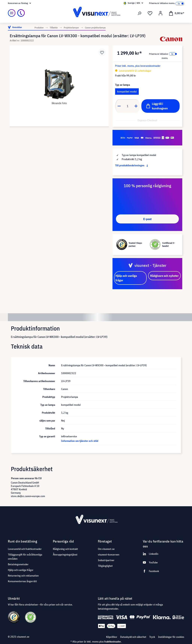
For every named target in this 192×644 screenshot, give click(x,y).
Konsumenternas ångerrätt (22, 581)
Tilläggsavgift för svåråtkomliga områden (25, 557)
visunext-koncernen (109, 555)
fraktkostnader (113, 642)
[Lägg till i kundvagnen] (160, 106)
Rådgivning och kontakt (65, 549)
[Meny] (12, 13)
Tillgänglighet (105, 566)
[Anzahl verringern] (119, 106)
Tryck (152, 637)
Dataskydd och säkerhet (133, 637)
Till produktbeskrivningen (132, 165)
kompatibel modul (127, 92)
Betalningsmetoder (18, 564)
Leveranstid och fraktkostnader (25, 549)
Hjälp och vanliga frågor (21, 570)
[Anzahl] (128, 106)
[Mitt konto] (160, 13)
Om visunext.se (106, 549)
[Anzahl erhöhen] (136, 106)
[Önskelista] (150, 13)
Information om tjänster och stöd (80, 441)
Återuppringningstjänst (65, 555)
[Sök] (139, 13)
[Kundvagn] (176, 13)
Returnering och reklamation (23, 576)
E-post (147, 219)
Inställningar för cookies (171, 637)
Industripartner (106, 560)
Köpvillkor (112, 637)
